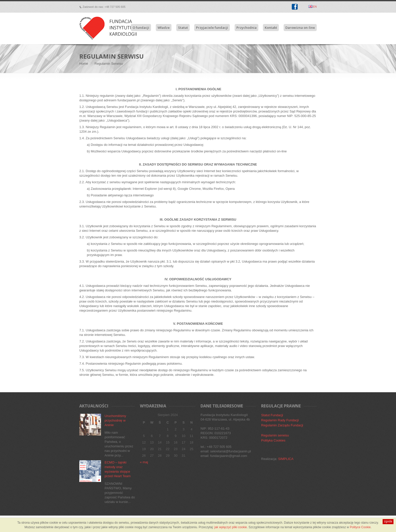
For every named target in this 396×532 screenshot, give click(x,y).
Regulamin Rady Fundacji (280, 420)
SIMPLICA (286, 459)
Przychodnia (246, 28)
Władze (164, 28)
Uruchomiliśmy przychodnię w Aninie (115, 420)
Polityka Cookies (273, 440)
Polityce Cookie (360, 527)
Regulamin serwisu (275, 435)
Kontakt (271, 28)
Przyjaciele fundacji (212, 28)
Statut (183, 28)
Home (84, 64)
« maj (144, 462)
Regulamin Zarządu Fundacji (282, 425)
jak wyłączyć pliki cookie (231, 527)
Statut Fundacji (272, 415)
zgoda (388, 521)
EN (315, 7)
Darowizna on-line (300, 28)
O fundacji (141, 28)
